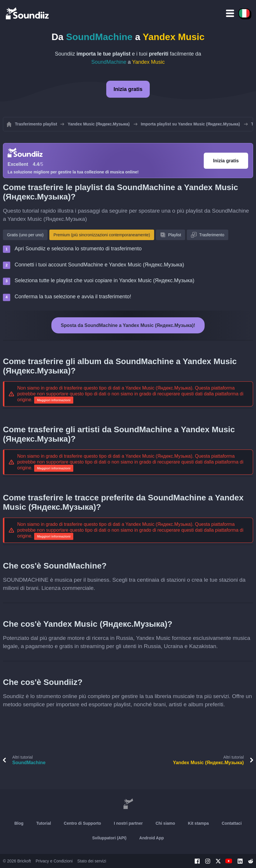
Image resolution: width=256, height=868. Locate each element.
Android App (151, 838)
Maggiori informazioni (54, 400)
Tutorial (43, 823)
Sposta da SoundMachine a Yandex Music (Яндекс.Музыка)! (128, 325)
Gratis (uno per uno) (25, 235)
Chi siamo (165, 823)
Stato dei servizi (92, 861)
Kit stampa (198, 823)
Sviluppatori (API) (109, 838)
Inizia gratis (128, 89)
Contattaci (231, 823)
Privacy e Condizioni (54, 861)
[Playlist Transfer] (28, 13)
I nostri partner (128, 823)
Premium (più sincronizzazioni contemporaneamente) (102, 235)
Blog (19, 823)
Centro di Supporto (83, 823)
